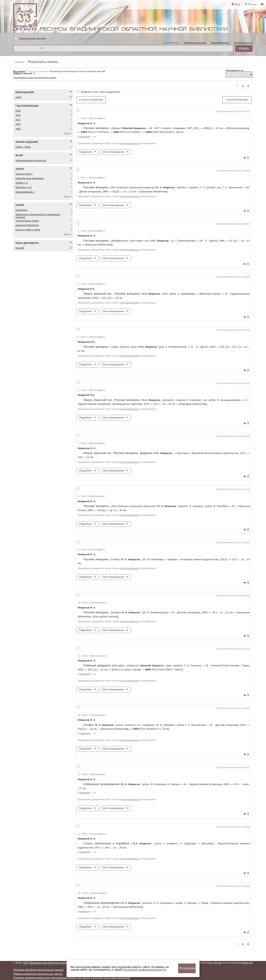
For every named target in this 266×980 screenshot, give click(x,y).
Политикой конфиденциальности (145, 970)
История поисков (243, 43)
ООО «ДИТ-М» (215, 963)
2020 (18, 111)
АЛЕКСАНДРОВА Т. (24, 174)
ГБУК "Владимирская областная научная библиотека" (54, 963)
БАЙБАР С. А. (22, 183)
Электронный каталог (33, 39)
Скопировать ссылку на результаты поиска (35, 78)
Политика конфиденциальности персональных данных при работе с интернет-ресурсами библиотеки (72, 978)
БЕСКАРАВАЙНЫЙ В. (25, 192)
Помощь (252, 4)
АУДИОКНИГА (22, 210)
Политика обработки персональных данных (39, 970)
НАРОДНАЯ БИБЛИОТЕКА (27, 225)
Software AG (247, 963)
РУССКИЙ (20, 248)
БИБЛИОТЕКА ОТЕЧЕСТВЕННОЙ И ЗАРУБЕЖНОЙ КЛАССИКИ (38, 216)
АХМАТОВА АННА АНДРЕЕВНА (30, 178)
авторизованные (130, 143)
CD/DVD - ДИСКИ (23, 147)
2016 (18, 115)
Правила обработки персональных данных (38, 974)
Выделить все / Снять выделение (100, 92)
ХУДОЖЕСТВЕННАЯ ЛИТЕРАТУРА (31, 161)
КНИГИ (18, 97)
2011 (18, 120)
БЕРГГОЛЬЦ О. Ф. (24, 187)
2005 (18, 129)
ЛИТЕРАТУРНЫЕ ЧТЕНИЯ (27, 221)
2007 (18, 124)
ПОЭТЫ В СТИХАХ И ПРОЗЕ (28, 230)
